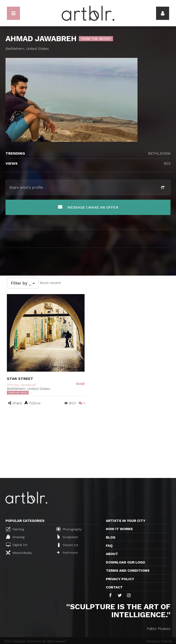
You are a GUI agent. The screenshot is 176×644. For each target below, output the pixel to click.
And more (67, 553)
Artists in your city (126, 521)
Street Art (68, 545)
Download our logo (125, 562)
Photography (69, 529)
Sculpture (68, 537)
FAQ (109, 546)
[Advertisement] (88, 444)
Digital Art (17, 545)
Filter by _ (23, 283)
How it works (119, 529)
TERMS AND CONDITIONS (128, 571)
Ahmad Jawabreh (22, 385)
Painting (15, 529)
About (112, 554)
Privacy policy (120, 579)
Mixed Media (19, 553)
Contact (114, 587)
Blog (111, 537)
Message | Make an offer (88, 207)
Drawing (15, 537)
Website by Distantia (159, 641)
